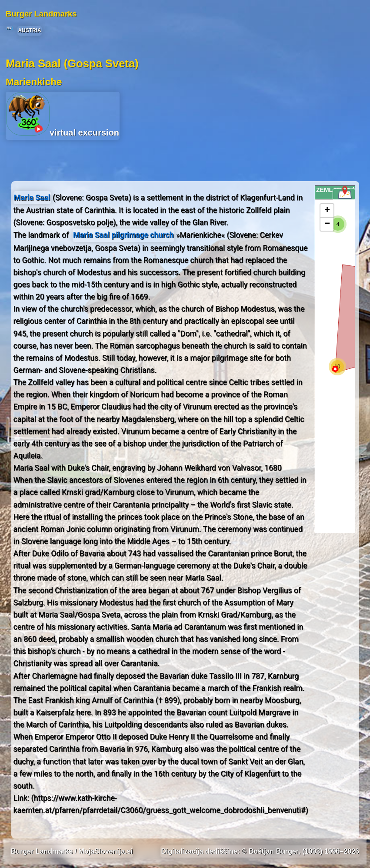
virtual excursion (63, 115)
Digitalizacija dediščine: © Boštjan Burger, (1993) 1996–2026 (260, 851)
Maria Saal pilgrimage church (123, 235)
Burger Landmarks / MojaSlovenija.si (72, 851)
